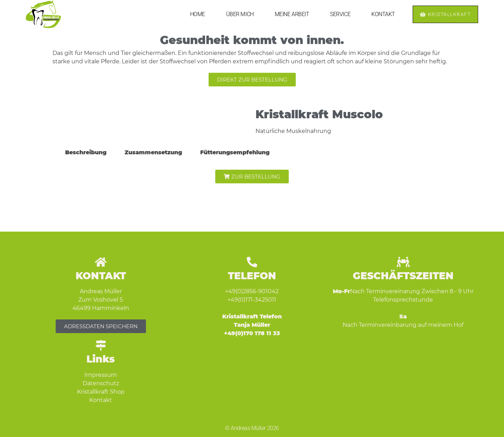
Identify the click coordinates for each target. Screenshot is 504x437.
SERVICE (340, 14)
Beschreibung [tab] (86, 152)
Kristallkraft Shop (101, 392)
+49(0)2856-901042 (252, 291)
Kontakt (101, 400)
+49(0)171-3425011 (252, 300)
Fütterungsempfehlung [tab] (235, 152)
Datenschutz (101, 383)
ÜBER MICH (240, 14)
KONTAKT (383, 14)
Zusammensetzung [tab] (153, 152)
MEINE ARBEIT (292, 14)
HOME (198, 14)
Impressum (101, 375)
